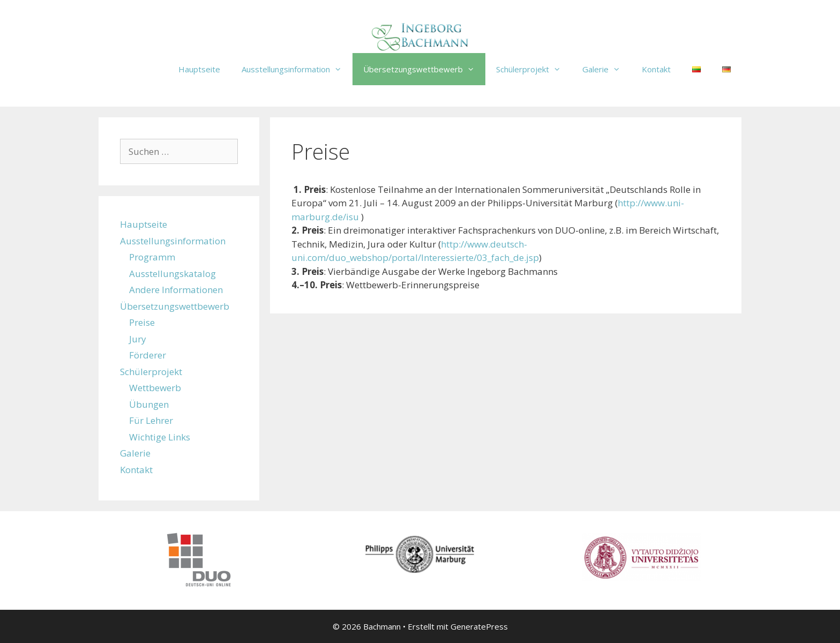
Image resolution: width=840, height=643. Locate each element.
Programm (152, 257)
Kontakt (656, 69)
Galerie (607, 69)
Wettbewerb (155, 388)
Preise (142, 322)
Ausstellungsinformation (297, 69)
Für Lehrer (151, 420)
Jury (138, 339)
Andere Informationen (176, 290)
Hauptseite (199, 69)
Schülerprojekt (534, 69)
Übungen (149, 404)
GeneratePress (479, 626)
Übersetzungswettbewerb (424, 69)
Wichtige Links (160, 437)
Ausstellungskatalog (172, 274)
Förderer (148, 355)
